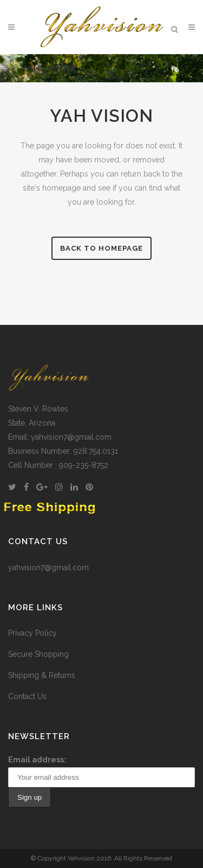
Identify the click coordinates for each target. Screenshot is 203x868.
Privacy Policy (32, 633)
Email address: (37, 760)
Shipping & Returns (42, 675)
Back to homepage (101, 248)
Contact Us (27, 696)
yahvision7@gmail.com (48, 567)
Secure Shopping (38, 654)
